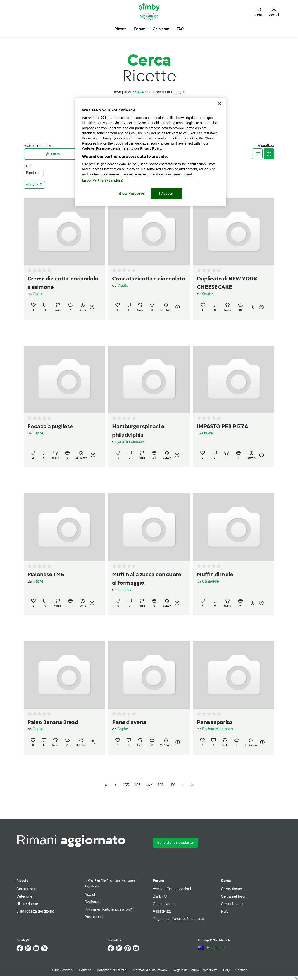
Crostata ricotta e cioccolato (149, 278)
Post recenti (94, 917)
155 (126, 785)
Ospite (38, 294)
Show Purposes (132, 193)
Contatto (85, 970)
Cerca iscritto (232, 904)
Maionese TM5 (46, 574)
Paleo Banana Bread (53, 722)
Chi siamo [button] (161, 29)
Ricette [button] (121, 29)
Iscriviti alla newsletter (175, 843)
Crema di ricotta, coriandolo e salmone (63, 283)
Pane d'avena (129, 722)
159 (172, 785)
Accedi (90, 894)
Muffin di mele (215, 574)
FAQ (227, 970)
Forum (158, 881)
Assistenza (162, 911)
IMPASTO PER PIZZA (223, 426)
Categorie (24, 896)
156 (137, 785)
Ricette (22, 881)
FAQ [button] (180, 29)
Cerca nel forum (234, 896)
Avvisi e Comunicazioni (172, 889)
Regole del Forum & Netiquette (178, 919)
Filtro (52, 154)
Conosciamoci (164, 904)
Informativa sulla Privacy (150, 970)
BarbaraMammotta (218, 729)
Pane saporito (215, 722)
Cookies (241, 970)
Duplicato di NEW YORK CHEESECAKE (227, 283)
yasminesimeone (131, 442)
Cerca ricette (27, 889)
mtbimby (124, 590)
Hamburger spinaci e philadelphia (138, 430)
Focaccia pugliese (50, 426)
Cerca (226, 881)
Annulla (34, 184)
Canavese (210, 581)
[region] (151, 152)
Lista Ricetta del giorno (35, 911)
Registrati (92, 902)
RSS (225, 911)
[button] (259, 11)
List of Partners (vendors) (103, 180)
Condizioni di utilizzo (112, 970)
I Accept (166, 194)
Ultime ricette (27, 904)
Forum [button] (140, 29)
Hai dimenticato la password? (109, 909)
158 (161, 785)
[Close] (220, 104)
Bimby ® (160, 896)
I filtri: (28, 166)
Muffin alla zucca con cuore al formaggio (147, 578)
